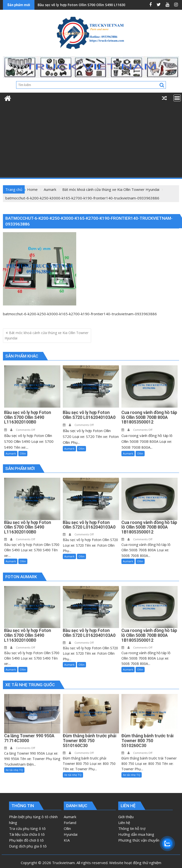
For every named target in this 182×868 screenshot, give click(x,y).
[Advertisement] (91, 141)
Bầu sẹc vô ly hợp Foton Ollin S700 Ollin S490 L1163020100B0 (88, 5)
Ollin (23, 453)
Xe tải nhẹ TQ (14, 770)
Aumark (11, 453)
